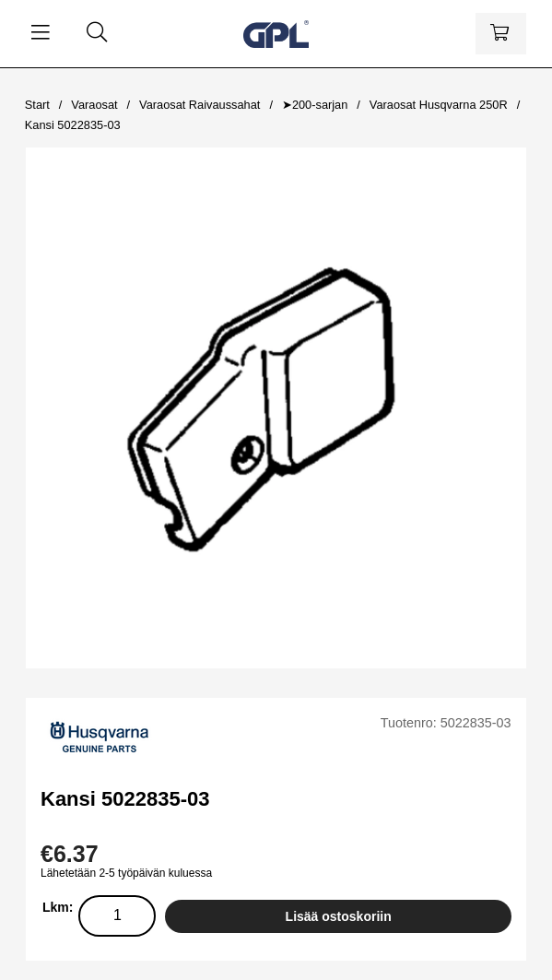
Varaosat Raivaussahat (200, 105)
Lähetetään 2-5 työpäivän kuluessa (126, 873)
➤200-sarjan (315, 105)
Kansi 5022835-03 (73, 125)
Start (37, 105)
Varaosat (94, 105)
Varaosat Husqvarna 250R (439, 105)
